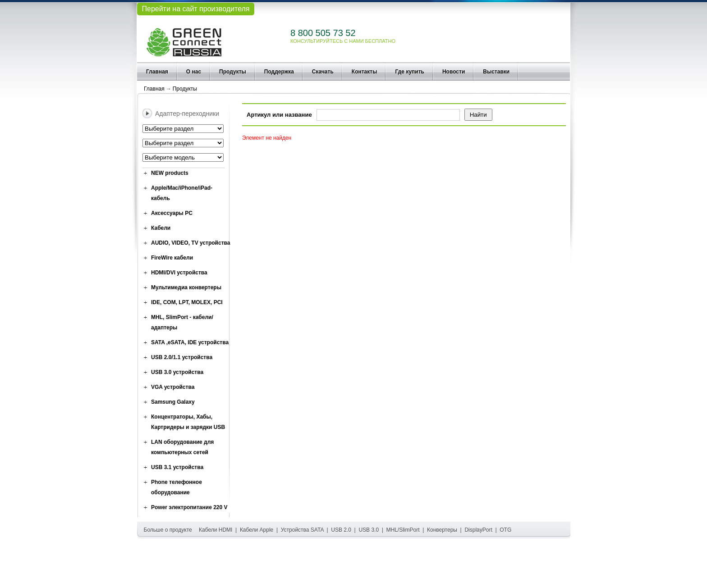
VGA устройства (173, 387)
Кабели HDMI (216, 530)
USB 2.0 (341, 530)
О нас (194, 72)
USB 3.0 (369, 530)
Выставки (496, 72)
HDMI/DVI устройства (179, 273)
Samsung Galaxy (173, 402)
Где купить (410, 72)
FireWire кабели (172, 258)
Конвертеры (442, 530)
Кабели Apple (257, 530)
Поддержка (279, 72)
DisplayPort (478, 530)
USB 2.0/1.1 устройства (182, 357)
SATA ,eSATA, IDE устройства (190, 342)
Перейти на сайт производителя (195, 9)
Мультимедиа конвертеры (186, 287)
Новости (454, 72)
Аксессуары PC (172, 213)
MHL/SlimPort (403, 530)
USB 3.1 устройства (177, 467)
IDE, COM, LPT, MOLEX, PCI (187, 302)
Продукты (233, 72)
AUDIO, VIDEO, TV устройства (191, 243)
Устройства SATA (302, 530)
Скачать (323, 72)
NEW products (170, 173)
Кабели (161, 228)
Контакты (365, 72)
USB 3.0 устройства (177, 372)
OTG (505, 530)
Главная (157, 72)
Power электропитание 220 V (189, 507)
